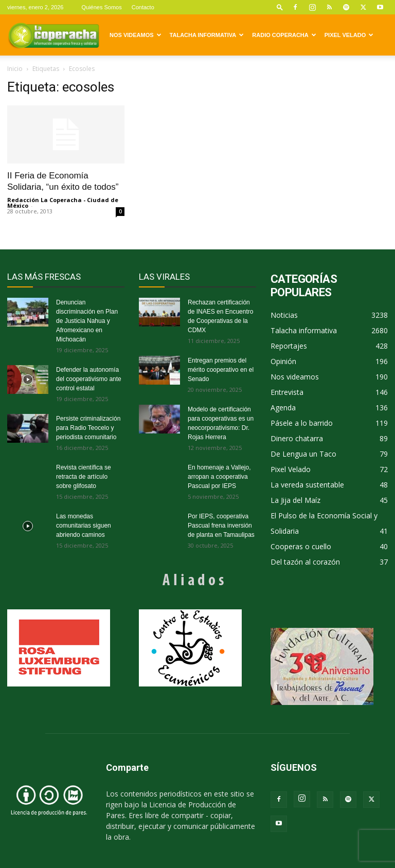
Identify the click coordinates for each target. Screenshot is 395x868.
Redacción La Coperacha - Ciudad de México (63, 203)
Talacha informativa (207, 35)
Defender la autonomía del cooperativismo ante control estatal (89, 379)
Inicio (15, 69)
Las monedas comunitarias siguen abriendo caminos (84, 526)
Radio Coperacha (284, 35)
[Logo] (53, 35)
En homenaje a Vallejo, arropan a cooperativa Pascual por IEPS (219, 477)
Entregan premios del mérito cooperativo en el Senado (221, 370)
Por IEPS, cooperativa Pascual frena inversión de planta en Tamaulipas (221, 526)
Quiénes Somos (101, 7)
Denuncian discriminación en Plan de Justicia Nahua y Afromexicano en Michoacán (87, 321)
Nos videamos (136, 35)
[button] (280, 7)
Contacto (143, 7)
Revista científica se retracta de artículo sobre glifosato (84, 477)
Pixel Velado (349, 35)
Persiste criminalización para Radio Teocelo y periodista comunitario (88, 428)
